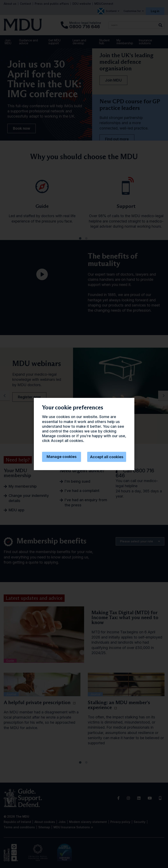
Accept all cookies (107, 457)
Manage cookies (62, 457)
